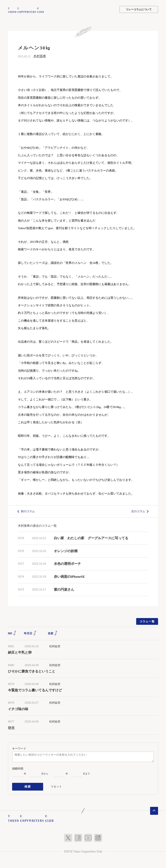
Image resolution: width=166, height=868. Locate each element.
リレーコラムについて (139, 9)
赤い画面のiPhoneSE (69, 576)
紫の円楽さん (64, 589)
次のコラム (138, 511)
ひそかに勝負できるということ (32, 671)
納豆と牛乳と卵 (20, 652)
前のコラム (28, 511)
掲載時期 (18, 768)
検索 (28, 786)
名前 (53, 633)
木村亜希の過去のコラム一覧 (37, 525)
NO (12, 633)
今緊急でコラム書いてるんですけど (35, 690)
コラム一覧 (147, 621)
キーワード (19, 748)
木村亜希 (40, 56)
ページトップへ (154, 809)
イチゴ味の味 (18, 709)
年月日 (30, 633)
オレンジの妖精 (66, 551)
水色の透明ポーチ (67, 564)
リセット (56, 786)
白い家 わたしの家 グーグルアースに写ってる (91, 538)
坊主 (11, 728)
